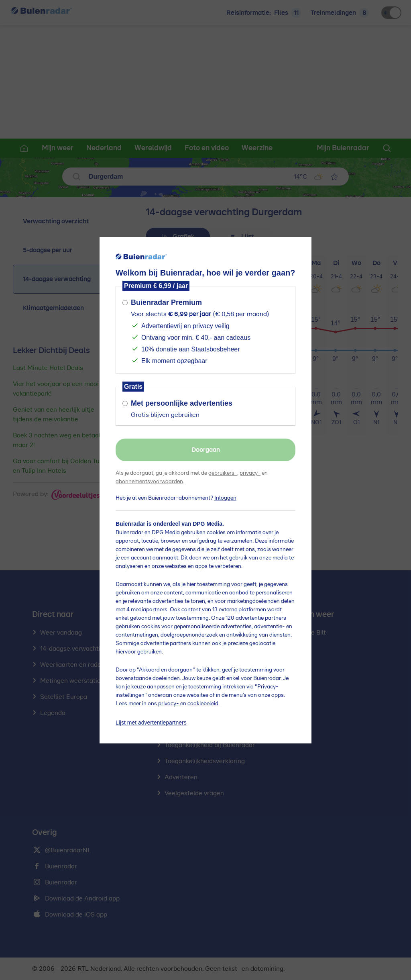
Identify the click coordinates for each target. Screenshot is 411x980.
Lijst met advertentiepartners (151, 723)
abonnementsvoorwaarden (149, 482)
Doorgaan (206, 450)
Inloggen (225, 498)
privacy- (250, 473)
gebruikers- (223, 473)
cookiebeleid (203, 704)
